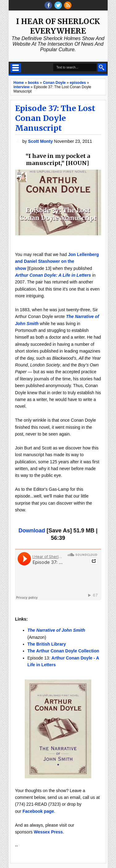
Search (102, 67)
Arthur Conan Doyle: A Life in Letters (53, 275)
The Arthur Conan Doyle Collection (63, 651)
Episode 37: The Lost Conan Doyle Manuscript (55, 118)
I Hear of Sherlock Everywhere (58, 26)
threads (58, 5)
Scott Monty (41, 141)
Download (32, 531)
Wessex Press (48, 832)
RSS (68, 5)
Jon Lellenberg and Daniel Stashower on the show (57, 261)
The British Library (47, 644)
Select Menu (16, 68)
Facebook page (38, 811)
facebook (48, 5)
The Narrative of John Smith (56, 630)
